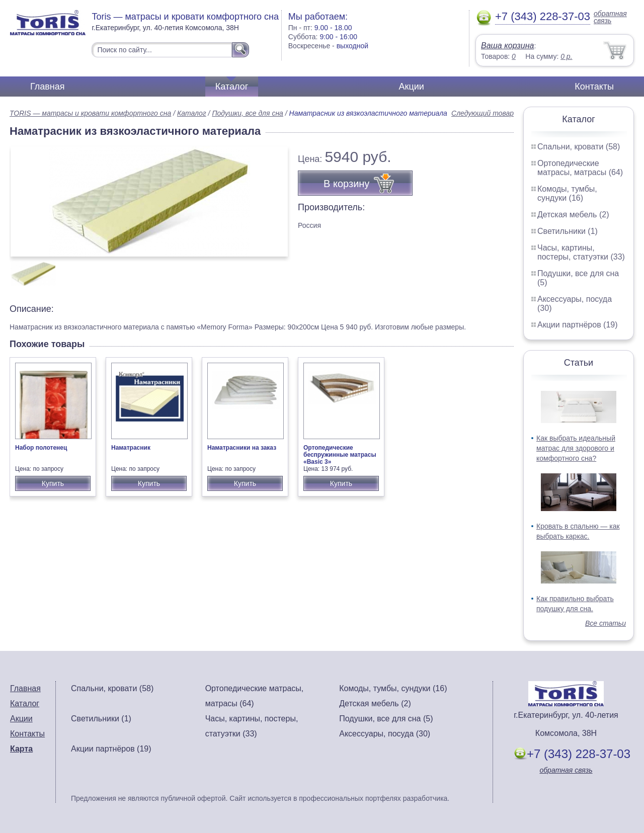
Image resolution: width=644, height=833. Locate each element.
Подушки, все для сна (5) (386, 719)
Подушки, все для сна (247, 113)
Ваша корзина (507, 46)
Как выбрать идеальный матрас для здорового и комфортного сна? (576, 448)
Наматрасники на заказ (242, 448)
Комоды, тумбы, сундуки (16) (567, 193)
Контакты (594, 87)
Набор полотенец (41, 448)
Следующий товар (482, 113)
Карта (21, 749)
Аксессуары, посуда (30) (385, 734)
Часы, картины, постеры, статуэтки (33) (581, 252)
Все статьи (606, 623)
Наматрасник (131, 448)
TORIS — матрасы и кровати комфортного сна (90, 113)
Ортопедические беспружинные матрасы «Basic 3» (340, 455)
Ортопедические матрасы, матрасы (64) (580, 168)
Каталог (232, 87)
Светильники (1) (568, 231)
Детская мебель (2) (573, 215)
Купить (53, 483)
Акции (412, 87)
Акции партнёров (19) (578, 325)
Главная (48, 87)
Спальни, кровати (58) (579, 147)
